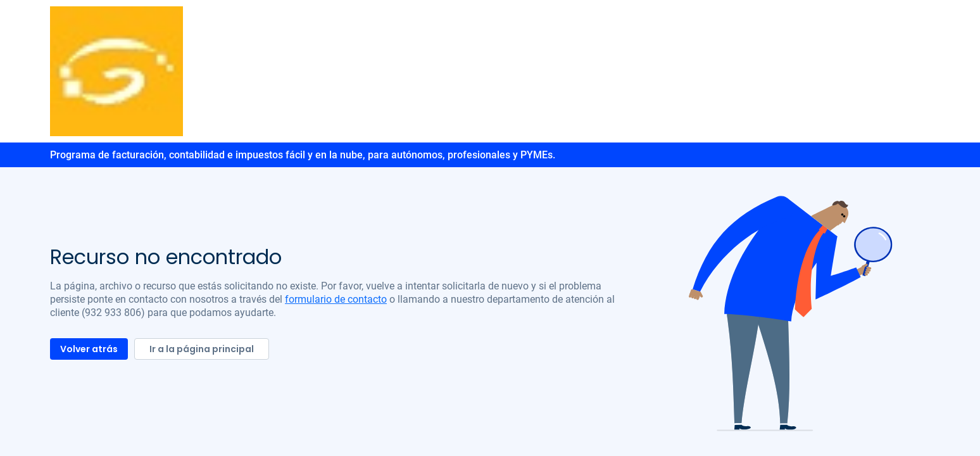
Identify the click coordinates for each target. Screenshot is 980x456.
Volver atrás (89, 349)
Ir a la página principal (202, 349)
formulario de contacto (336, 299)
